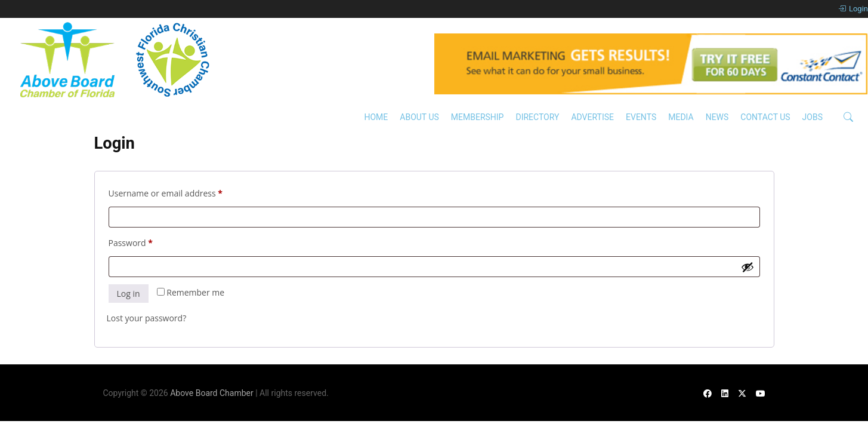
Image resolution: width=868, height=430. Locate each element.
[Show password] (747, 267)
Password (148, 242)
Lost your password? (147, 318)
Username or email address (183, 192)
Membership (478, 117)
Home (376, 117)
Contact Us (765, 117)
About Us (419, 117)
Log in (129, 294)
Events (641, 117)
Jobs (813, 117)
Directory (537, 117)
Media (681, 117)
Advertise (592, 117)
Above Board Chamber (212, 393)
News (717, 117)
